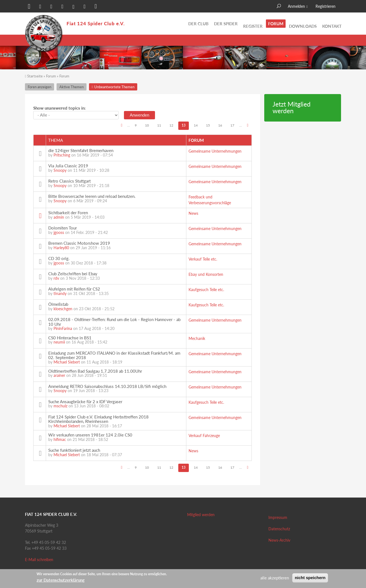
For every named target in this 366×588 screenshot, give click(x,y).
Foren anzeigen (40, 87)
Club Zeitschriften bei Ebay (73, 274)
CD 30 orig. (59, 258)
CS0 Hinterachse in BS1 (70, 338)
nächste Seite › (247, 126)
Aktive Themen (273, 40)
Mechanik (197, 338)
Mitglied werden (201, 515)
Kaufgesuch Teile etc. (206, 290)
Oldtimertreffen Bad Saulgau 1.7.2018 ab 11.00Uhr (95, 371)
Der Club (198, 24)
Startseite (35, 76)
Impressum (278, 517)
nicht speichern (310, 578)
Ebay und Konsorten (206, 274)
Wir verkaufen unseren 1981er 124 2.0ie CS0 (90, 435)
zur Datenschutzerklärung (61, 580)
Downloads (303, 24)
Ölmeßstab (58, 304)
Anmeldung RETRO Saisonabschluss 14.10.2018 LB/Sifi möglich (107, 386)
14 (196, 125)
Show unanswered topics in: (59, 108)
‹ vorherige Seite (122, 126)
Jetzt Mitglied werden (292, 108)
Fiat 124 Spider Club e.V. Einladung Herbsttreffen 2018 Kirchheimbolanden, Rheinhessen (98, 419)
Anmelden (296, 6)
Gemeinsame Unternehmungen (215, 151)
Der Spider (226, 24)
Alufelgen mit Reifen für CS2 (74, 289)
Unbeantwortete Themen (317, 40)
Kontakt (332, 24)
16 (220, 125)
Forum (276, 24)
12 (171, 125)
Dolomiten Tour (63, 228)
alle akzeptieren (275, 578)
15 (208, 125)
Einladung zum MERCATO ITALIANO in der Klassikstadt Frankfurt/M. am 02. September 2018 (114, 355)
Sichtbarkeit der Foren (68, 213)
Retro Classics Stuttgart (69, 181)
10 (147, 125)
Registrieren (326, 6)
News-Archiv (279, 540)
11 (159, 125)
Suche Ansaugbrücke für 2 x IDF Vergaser (85, 402)
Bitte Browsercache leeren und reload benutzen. (92, 196)
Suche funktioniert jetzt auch (74, 450)
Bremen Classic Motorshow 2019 (79, 243)
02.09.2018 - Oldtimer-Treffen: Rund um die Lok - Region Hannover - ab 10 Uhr (114, 322)
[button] (29, 7)
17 (232, 125)
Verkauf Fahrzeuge (204, 436)
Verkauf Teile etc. (203, 259)
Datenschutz (279, 529)
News (193, 213)
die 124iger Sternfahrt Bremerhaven (81, 150)
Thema (56, 140)
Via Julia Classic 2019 (68, 166)
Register (253, 24)
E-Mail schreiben (39, 560)
